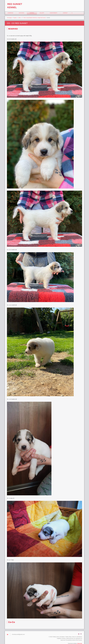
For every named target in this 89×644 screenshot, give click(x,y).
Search (81, 4)
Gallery (42, 10)
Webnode (80, 641)
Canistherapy (54, 10)
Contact (65, 10)
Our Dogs (21, 10)
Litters (19, 15)
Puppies (32, 10)
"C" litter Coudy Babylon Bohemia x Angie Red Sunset (34, 15)
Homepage (10, 10)
